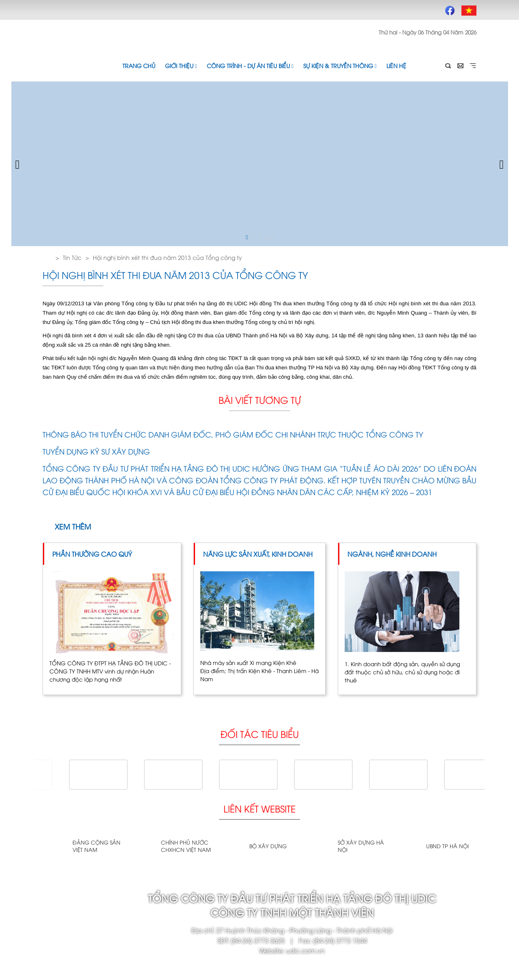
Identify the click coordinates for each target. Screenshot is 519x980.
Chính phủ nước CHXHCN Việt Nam (186, 846)
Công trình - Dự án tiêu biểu (250, 65)
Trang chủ (139, 65)
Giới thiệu (181, 65)
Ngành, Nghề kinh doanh (392, 554)
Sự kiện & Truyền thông (340, 65)
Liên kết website (259, 808)
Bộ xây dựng (268, 846)
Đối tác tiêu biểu (260, 734)
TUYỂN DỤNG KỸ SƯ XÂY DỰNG (96, 451)
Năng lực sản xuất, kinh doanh (258, 554)
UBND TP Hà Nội (447, 846)
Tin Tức (72, 257)
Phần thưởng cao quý (92, 554)
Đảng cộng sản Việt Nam (97, 846)
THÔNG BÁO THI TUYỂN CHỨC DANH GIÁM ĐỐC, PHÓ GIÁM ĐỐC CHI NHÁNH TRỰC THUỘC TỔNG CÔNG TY (233, 434)
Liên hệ (396, 65)
